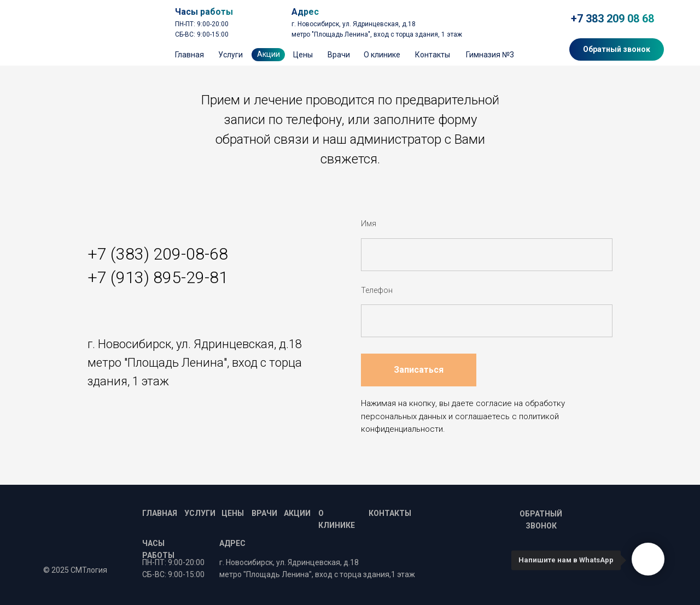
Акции (297, 513)
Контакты (433, 55)
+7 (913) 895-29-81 (158, 277)
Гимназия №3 (490, 55)
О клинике (382, 55)
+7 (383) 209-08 (146, 254)
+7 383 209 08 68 (612, 19)
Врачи (339, 55)
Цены (303, 55)
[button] (617, 49)
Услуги (231, 55)
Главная (189, 55)
